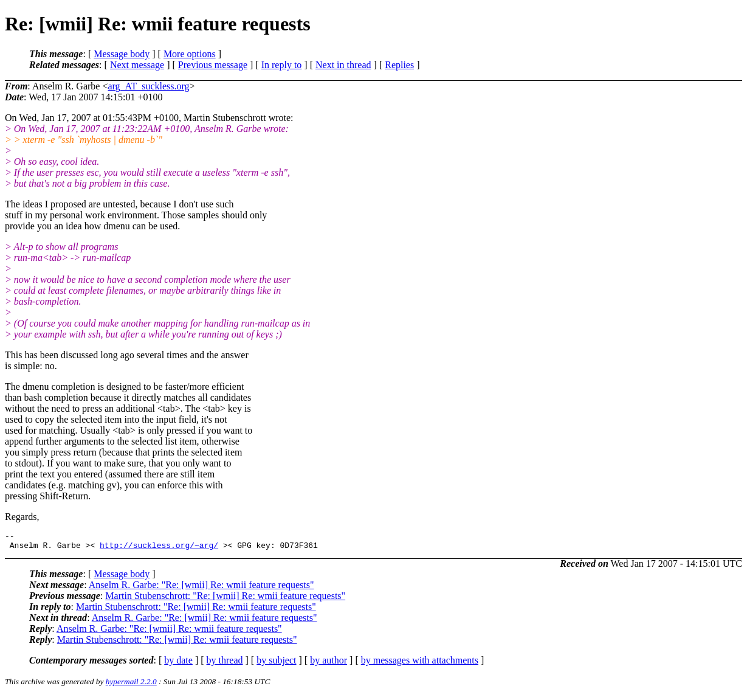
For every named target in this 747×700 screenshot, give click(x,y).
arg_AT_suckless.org (148, 86)
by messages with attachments (420, 664)
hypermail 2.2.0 (131, 685)
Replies (399, 65)
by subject (276, 664)
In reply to (282, 65)
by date (178, 664)
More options (190, 54)
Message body (122, 54)
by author (329, 664)
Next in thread (343, 65)
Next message (137, 65)
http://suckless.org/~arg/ (159, 549)
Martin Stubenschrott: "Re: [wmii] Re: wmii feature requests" (225, 599)
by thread (225, 664)
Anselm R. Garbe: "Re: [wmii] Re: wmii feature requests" (201, 588)
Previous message (213, 65)
